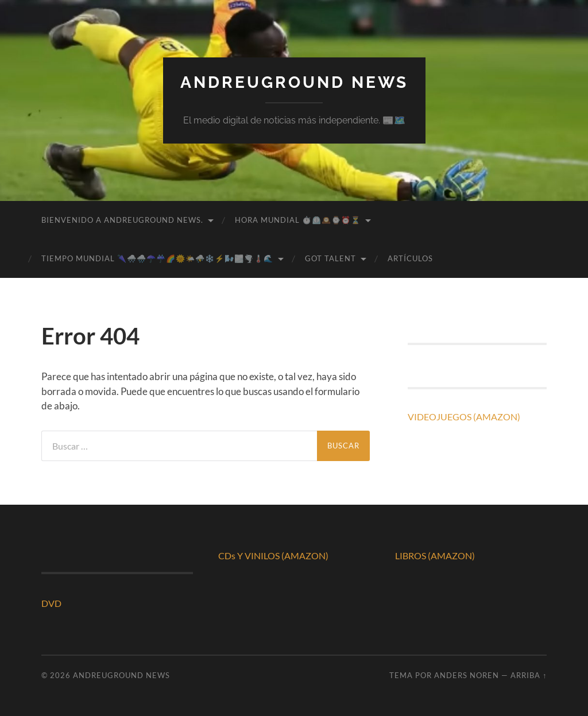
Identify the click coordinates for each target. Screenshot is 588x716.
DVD (51, 603)
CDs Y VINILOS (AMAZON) (273, 556)
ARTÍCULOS (410, 258)
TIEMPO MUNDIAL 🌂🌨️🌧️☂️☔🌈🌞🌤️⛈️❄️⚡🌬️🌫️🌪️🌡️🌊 (157, 258)
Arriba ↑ (529, 675)
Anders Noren (467, 675)
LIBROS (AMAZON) (435, 556)
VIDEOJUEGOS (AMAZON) (464, 417)
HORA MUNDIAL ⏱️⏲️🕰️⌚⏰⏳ (298, 220)
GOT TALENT (330, 258)
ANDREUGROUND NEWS (294, 82)
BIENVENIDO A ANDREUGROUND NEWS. (122, 220)
